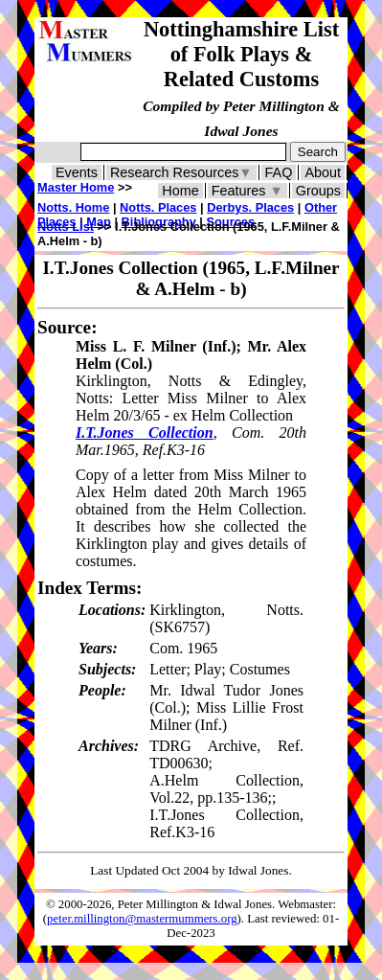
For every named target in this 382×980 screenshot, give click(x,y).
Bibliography (159, 222)
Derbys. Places (250, 207)
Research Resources (181, 172)
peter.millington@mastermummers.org (142, 919)
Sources (231, 222)
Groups (318, 191)
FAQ (279, 172)
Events (77, 172)
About (323, 172)
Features (247, 191)
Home (180, 191)
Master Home (76, 187)
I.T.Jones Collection (145, 433)
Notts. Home (73, 207)
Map (99, 222)
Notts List (66, 227)
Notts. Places (158, 207)
